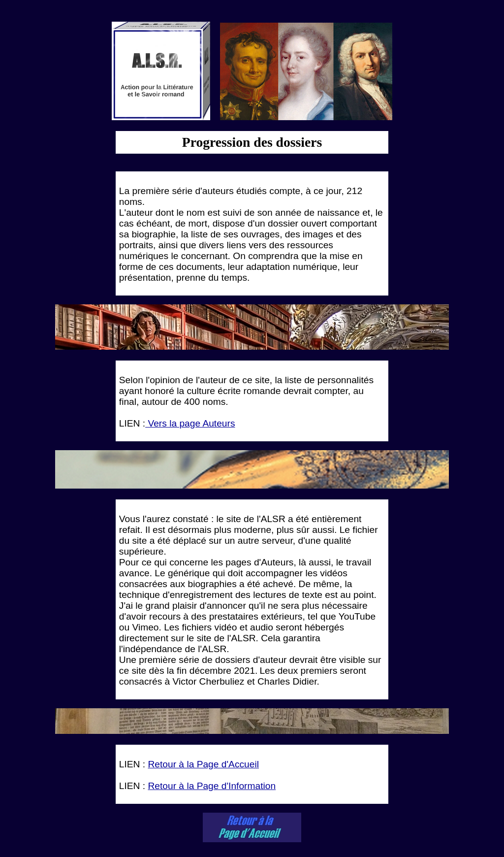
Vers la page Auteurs (190, 423)
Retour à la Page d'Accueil (203, 764)
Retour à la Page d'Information (212, 786)
